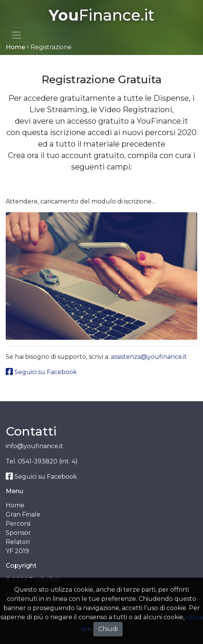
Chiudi (108, 629)
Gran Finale (23, 514)
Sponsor (18, 533)
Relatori (18, 542)
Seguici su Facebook (41, 372)
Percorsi (18, 524)
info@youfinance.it (34, 446)
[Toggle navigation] (16, 35)
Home (15, 47)
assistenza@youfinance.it (149, 357)
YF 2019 (17, 551)
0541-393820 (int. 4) (48, 461)
